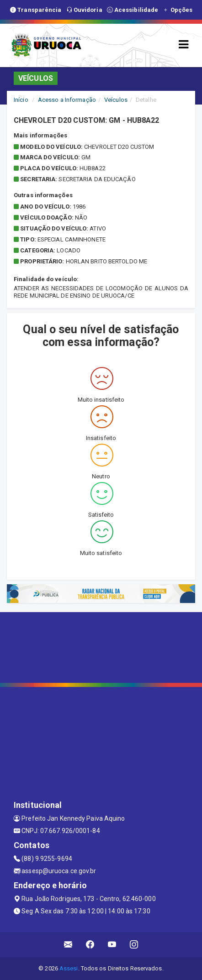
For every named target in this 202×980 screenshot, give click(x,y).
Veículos (116, 100)
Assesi (69, 968)
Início (21, 100)
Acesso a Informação (67, 100)
